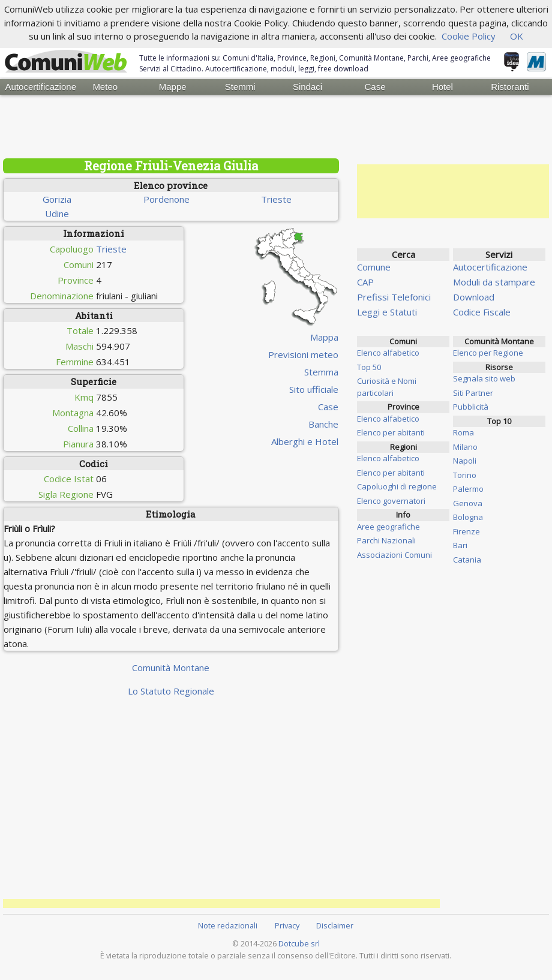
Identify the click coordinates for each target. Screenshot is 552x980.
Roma (463, 432)
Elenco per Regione (488, 353)
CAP (365, 282)
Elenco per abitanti (391, 432)
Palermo (468, 489)
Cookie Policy (469, 36)
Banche (323, 424)
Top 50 (369, 367)
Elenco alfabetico (388, 353)
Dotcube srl (299, 943)
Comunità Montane (171, 668)
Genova (468, 503)
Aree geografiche (388, 527)
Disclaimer (335, 925)
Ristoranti (510, 87)
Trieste (276, 199)
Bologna (468, 517)
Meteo (105, 87)
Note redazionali (228, 925)
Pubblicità (471, 407)
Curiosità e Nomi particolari (387, 387)
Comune (374, 267)
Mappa (324, 337)
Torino (465, 475)
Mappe (173, 87)
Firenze (466, 531)
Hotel (442, 87)
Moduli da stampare (494, 282)
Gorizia (57, 199)
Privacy (287, 925)
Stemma (321, 372)
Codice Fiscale (482, 312)
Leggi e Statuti (387, 312)
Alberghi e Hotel (305, 441)
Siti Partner (473, 393)
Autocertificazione (38, 87)
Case (375, 87)
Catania (467, 560)
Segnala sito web (484, 378)
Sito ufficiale (314, 389)
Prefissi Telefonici (394, 297)
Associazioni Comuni (394, 555)
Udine (57, 214)
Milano (465, 447)
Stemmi (240, 87)
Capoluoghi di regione (397, 486)
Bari (460, 545)
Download (474, 297)
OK (517, 36)
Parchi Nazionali (386, 540)
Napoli (465, 461)
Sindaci (307, 87)
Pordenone (166, 199)
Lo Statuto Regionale (171, 691)
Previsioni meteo (303, 354)
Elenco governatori (391, 501)
